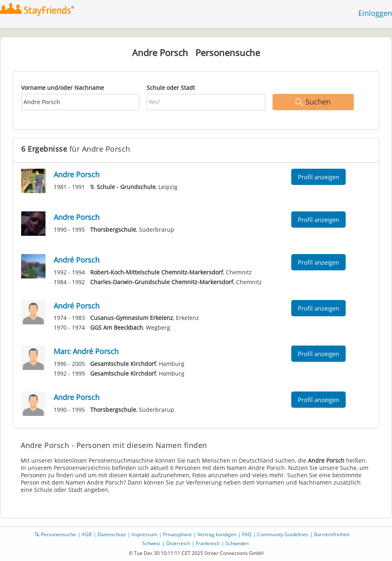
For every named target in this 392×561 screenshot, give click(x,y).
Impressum (144, 534)
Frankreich (208, 543)
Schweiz (151, 543)
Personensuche (58, 534)
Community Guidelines (283, 534)
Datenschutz (112, 534)
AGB (87, 534)
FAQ (247, 534)
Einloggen (375, 13)
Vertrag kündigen (217, 534)
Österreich (178, 543)
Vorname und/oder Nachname (63, 88)
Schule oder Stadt (171, 88)
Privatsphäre (177, 534)
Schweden (237, 543)
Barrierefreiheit (332, 534)
